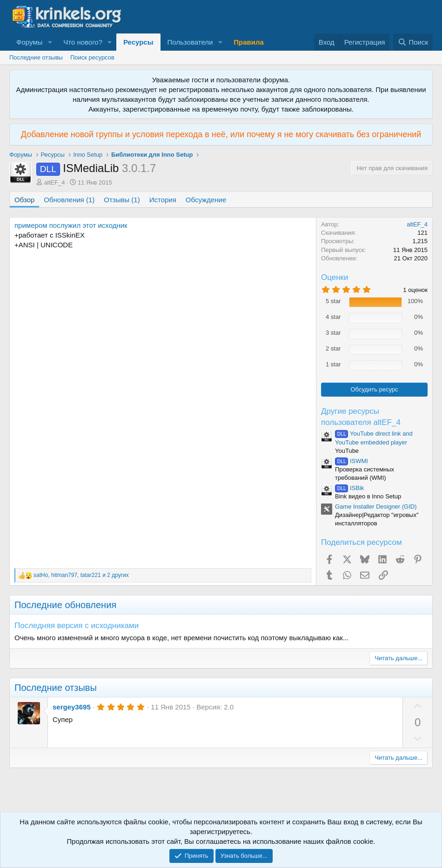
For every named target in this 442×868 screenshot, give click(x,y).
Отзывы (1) (122, 200)
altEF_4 (55, 182)
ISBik (349, 488)
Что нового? (83, 42)
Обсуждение (206, 200)
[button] (50, 42)
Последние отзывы (36, 57)
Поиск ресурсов (92, 57)
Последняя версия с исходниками (77, 626)
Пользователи (190, 42)
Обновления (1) (69, 200)
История (163, 200)
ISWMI (352, 461)
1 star (333, 364)
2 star (333, 348)
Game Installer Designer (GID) (376, 507)
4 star (333, 317)
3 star (333, 333)
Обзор (24, 200)
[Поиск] (413, 42)
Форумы (29, 42)
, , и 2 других (81, 575)
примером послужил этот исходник (71, 225)
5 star (333, 301)
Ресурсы (138, 42)
